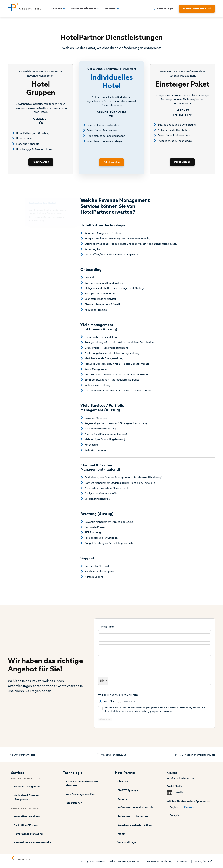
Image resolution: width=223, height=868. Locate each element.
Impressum (182, 861)
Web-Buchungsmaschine (80, 794)
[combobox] (103, 681)
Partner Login (165, 9)
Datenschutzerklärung (160, 861)
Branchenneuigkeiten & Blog (135, 825)
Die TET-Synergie (128, 790)
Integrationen (74, 803)
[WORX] (207, 861)
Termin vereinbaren (194, 9)
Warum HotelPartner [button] (85, 9)
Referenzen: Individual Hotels (135, 808)
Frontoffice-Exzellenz (27, 817)
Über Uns (123, 782)
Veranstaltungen (127, 842)
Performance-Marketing (28, 834)
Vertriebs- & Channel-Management (27, 797)
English (174, 807)
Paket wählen (41, 162)
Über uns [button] (112, 9)
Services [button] (58, 9)
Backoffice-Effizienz (26, 825)
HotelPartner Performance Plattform (82, 784)
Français (174, 815)
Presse (122, 834)
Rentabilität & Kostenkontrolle (32, 843)
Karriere (122, 799)
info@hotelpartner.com (180, 778)
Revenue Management (27, 787)
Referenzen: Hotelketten (133, 816)
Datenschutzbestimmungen (134, 708)
